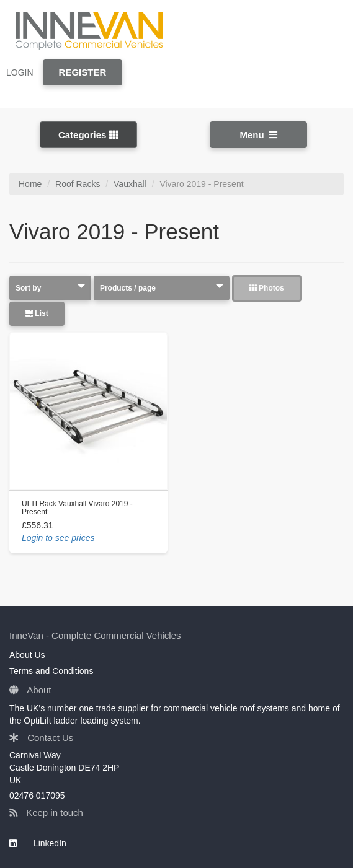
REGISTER (83, 72)
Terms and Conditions (51, 671)
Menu (259, 135)
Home (30, 184)
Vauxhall (130, 184)
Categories (88, 135)
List (37, 313)
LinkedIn (38, 843)
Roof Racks (78, 184)
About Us (27, 655)
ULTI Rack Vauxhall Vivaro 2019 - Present (77, 508)
